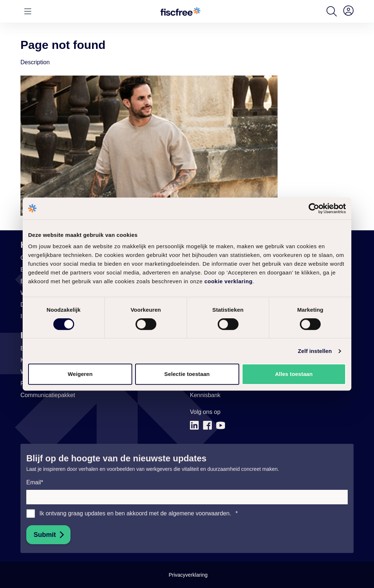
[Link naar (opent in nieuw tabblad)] (194, 425)
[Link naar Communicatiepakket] (48, 395)
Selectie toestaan (187, 374)
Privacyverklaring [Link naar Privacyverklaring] (188, 575)
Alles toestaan (294, 374)
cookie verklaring (228, 281)
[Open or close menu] (28, 11)
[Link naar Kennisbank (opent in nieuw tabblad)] (205, 395)
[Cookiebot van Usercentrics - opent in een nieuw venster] (314, 208)
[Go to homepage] (180, 11)
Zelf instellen (315, 351)
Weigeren (80, 374)
